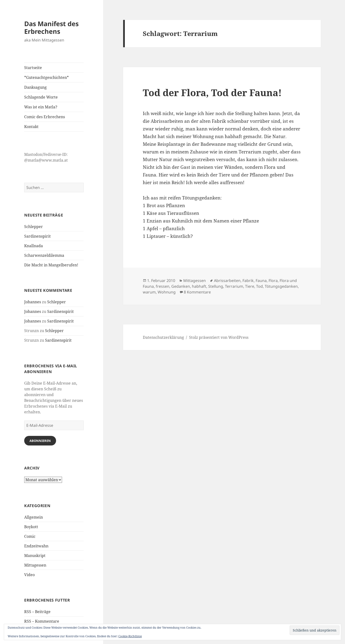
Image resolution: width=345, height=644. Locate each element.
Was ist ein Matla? (41, 107)
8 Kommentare (197, 292)
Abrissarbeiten (227, 281)
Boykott (31, 527)
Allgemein (34, 517)
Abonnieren (40, 441)
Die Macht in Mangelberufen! (51, 265)
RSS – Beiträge (37, 612)
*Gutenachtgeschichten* (46, 77)
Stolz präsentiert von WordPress (219, 337)
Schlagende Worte (41, 97)
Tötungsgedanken (281, 286)
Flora (273, 281)
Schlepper (34, 227)
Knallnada (34, 246)
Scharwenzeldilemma (44, 255)
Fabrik (248, 281)
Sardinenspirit (37, 236)
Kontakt (31, 127)
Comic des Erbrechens (45, 117)
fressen (163, 286)
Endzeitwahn (36, 546)
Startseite (33, 68)
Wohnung (167, 292)
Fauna (261, 281)
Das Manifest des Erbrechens (51, 27)
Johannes (33, 302)
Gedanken (181, 286)
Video (29, 575)
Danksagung (35, 87)
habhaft (199, 286)
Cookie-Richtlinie (130, 636)
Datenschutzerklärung (163, 337)
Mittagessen (35, 565)
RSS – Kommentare (42, 621)
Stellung (216, 286)
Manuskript (35, 556)
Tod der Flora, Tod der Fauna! (212, 92)
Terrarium (234, 286)
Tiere (250, 286)
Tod (259, 286)
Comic (30, 536)
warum (149, 292)
